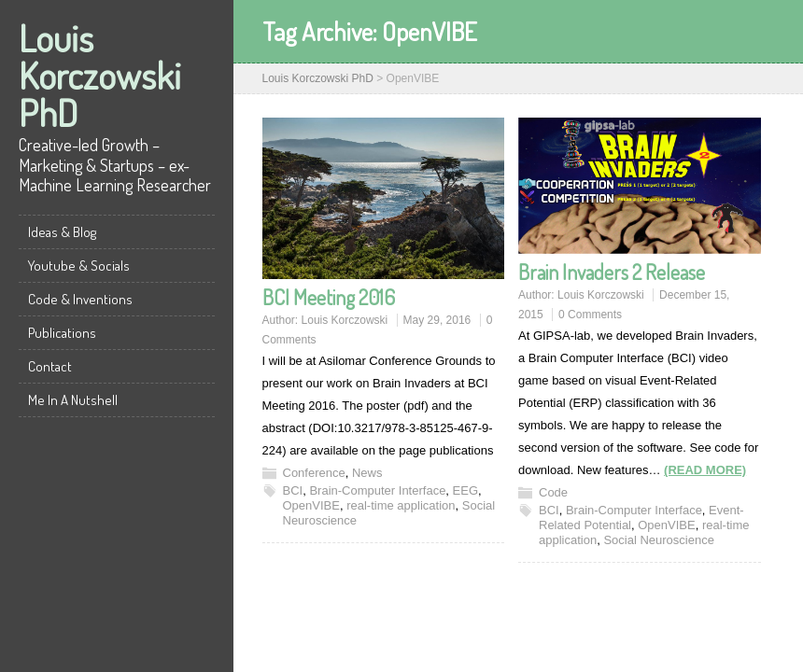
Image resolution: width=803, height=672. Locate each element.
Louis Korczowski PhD (100, 75)
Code (553, 492)
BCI (293, 490)
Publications (62, 333)
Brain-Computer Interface (377, 490)
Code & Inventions (80, 299)
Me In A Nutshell (73, 400)
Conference (314, 473)
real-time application (401, 505)
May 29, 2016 (437, 320)
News (367, 473)
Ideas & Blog (62, 232)
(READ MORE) (705, 470)
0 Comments (590, 315)
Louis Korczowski (345, 320)
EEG (465, 490)
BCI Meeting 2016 (329, 297)
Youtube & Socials (79, 266)
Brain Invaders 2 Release (612, 272)
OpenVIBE (311, 505)
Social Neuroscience (659, 540)
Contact (50, 366)
